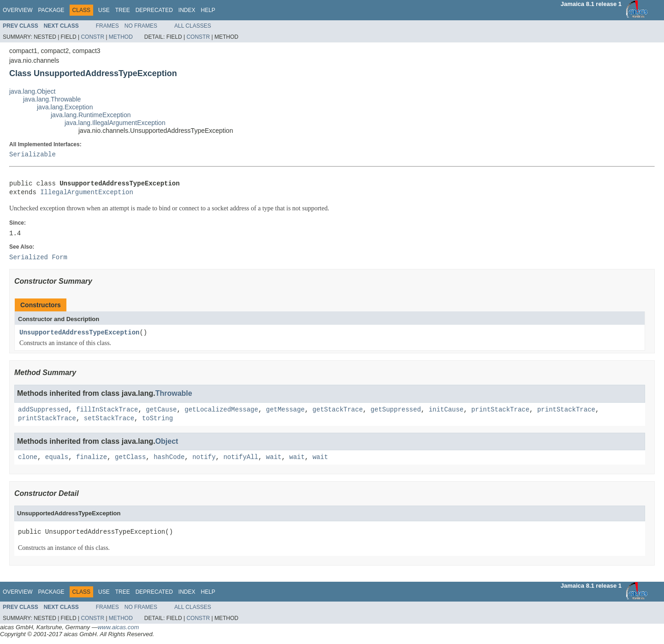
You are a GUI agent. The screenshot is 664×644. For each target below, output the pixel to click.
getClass (130, 457)
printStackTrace (500, 410)
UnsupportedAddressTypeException (79, 333)
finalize (92, 457)
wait (274, 457)
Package (51, 10)
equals (57, 457)
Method (121, 37)
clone (28, 457)
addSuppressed (43, 410)
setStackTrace (109, 419)
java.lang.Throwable (52, 99)
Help (208, 10)
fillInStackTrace (107, 410)
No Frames (141, 26)
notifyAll (241, 457)
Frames (107, 26)
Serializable (33, 155)
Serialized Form (38, 258)
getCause (161, 410)
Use (104, 10)
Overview (18, 10)
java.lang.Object (32, 91)
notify (204, 457)
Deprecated (154, 10)
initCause (446, 410)
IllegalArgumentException (87, 193)
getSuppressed (396, 410)
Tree (123, 10)
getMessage (285, 410)
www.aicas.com (119, 627)
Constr (92, 37)
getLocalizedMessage (221, 410)
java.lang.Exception (65, 107)
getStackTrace (337, 410)
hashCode (169, 457)
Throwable (174, 393)
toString (157, 419)
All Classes (193, 26)
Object (167, 441)
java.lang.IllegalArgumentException (115, 123)
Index (187, 10)
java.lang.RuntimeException (91, 115)
